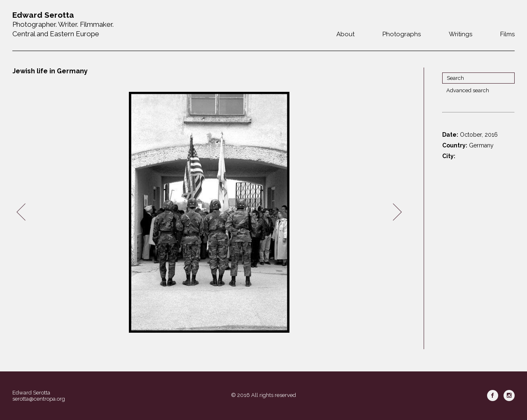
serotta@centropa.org (39, 399)
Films (507, 34)
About (345, 34)
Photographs (402, 34)
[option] (209, 212)
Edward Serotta (31, 393)
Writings (461, 34)
